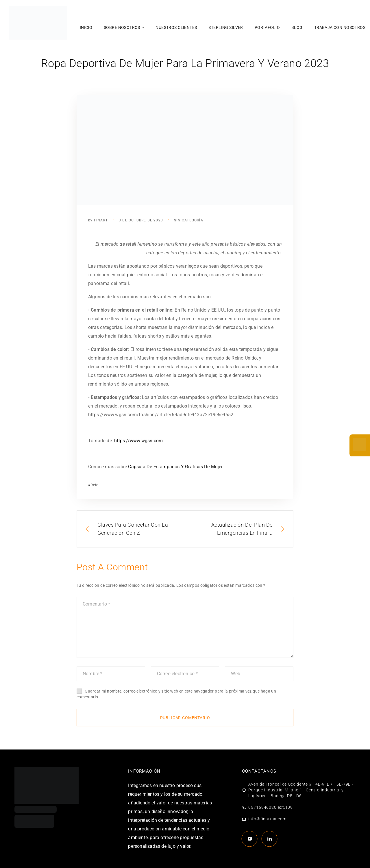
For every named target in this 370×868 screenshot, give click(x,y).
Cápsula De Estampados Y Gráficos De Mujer (175, 467)
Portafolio (267, 27)
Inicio (86, 27)
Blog (297, 27)
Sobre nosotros (122, 27)
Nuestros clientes (176, 27)
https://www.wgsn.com (138, 441)
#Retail (94, 485)
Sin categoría (189, 220)
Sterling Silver (226, 27)
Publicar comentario (185, 718)
